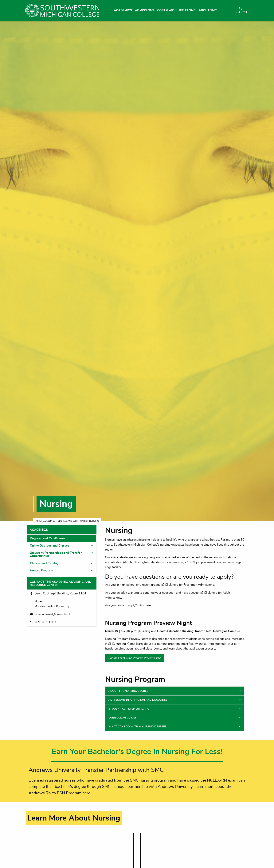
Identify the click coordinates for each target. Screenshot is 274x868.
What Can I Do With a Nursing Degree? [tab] (137, 727)
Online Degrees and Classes (50, 546)
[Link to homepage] (62, 10)
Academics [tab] (39, 530)
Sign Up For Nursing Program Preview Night (134, 658)
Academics (49, 521)
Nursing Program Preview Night (127, 639)
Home (38, 521)
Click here (144, 605)
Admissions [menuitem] (145, 10)
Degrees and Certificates (72, 521)
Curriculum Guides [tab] (123, 718)
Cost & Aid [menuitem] (166, 10)
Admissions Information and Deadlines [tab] (138, 700)
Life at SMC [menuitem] (187, 10)
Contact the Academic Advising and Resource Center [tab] (61, 583)
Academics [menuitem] (123, 10)
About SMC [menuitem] (208, 10)
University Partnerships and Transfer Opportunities (56, 554)
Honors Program (41, 570)
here (86, 793)
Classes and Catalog (44, 563)
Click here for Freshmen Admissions (190, 585)
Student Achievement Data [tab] (129, 709)
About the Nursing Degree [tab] (128, 691)
